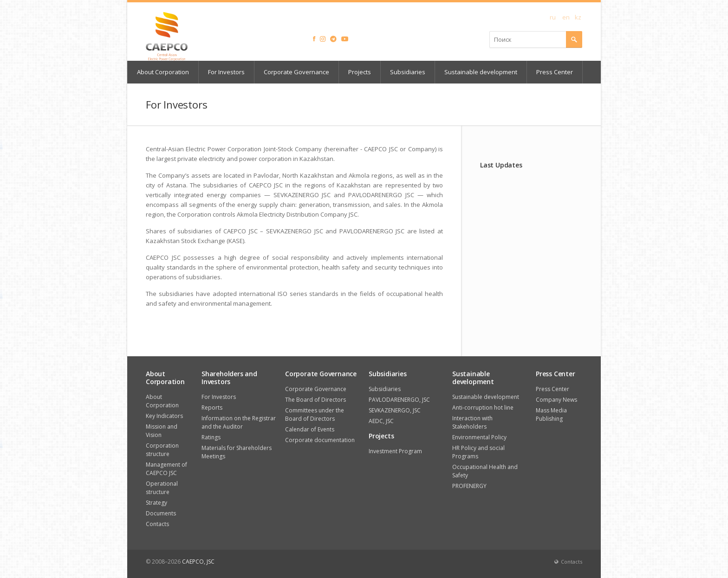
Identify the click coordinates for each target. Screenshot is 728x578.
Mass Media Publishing (551, 414)
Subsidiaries (408, 72)
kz (578, 17)
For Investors (226, 72)
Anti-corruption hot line (483, 408)
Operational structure (162, 488)
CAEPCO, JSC (198, 562)
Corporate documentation (320, 440)
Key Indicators (164, 416)
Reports (212, 408)
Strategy (156, 503)
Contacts (157, 524)
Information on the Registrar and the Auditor (239, 422)
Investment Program (395, 451)
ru (553, 17)
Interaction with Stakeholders (472, 422)
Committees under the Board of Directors (315, 414)
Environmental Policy (479, 437)
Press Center (555, 72)
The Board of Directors (315, 400)
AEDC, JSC (381, 421)
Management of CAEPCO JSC (166, 469)
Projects (360, 72)
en (566, 17)
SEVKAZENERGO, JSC (395, 410)
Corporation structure (162, 450)
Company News (556, 400)
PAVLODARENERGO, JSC (399, 400)
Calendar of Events (310, 429)
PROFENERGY (469, 486)
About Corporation (163, 72)
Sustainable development (481, 72)
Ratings (211, 437)
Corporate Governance (296, 72)
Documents (161, 513)
